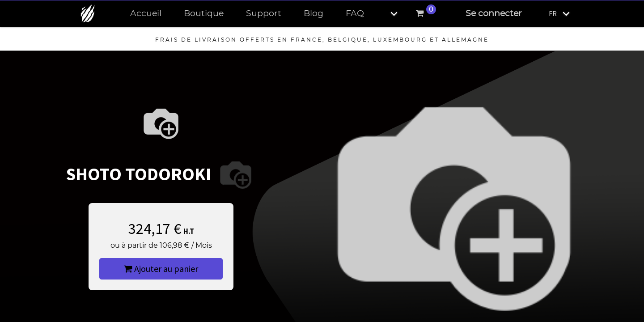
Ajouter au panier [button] (161, 269)
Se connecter (494, 13)
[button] (386, 14)
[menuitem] (146, 14)
